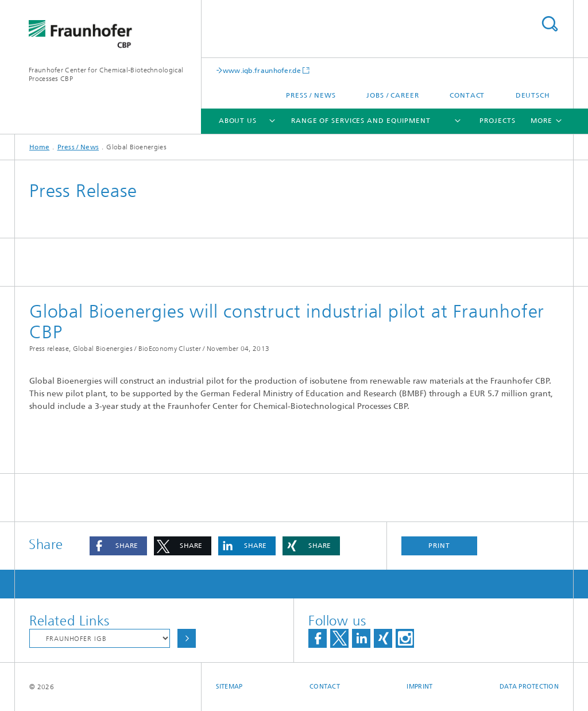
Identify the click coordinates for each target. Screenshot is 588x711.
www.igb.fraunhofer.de (262, 70)
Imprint (419, 687)
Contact (467, 95)
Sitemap (229, 687)
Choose (187, 638)
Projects (497, 121)
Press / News (311, 95)
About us (238, 121)
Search (550, 24)
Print (439, 546)
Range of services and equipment (361, 121)
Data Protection (529, 687)
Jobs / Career (393, 95)
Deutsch (533, 95)
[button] (118, 546)
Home (39, 147)
